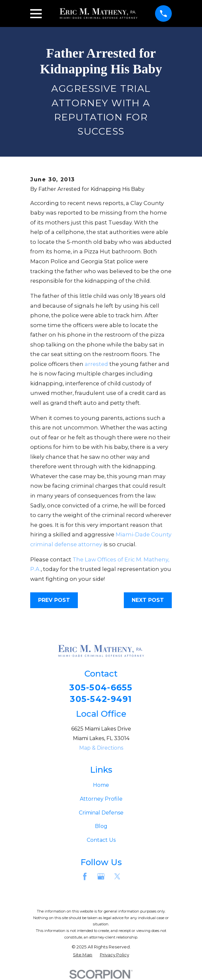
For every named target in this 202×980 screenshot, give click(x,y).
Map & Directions (101, 748)
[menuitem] (83, 956)
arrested (96, 364)
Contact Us (101, 841)
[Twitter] (117, 877)
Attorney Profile (101, 799)
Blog (101, 827)
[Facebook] (85, 877)
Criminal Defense (101, 813)
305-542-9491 (101, 699)
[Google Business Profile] (101, 877)
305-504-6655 (101, 688)
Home (101, 785)
